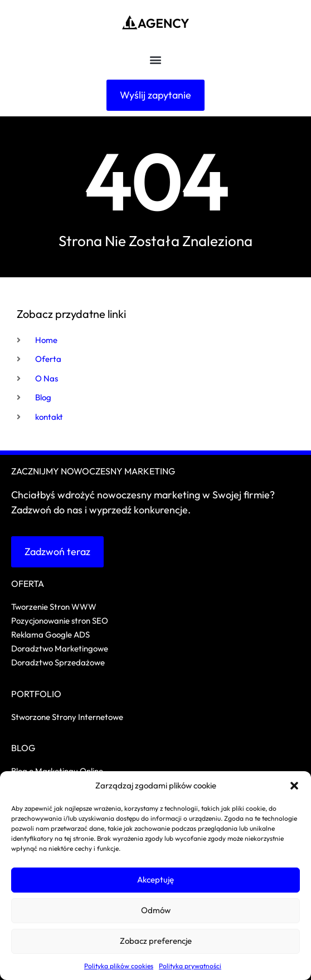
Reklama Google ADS (50, 634)
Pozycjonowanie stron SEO (60, 621)
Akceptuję (155, 879)
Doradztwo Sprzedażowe (59, 662)
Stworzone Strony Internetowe (67, 717)
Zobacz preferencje (156, 941)
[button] (294, 786)
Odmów (156, 910)
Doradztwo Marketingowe (60, 648)
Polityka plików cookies (119, 966)
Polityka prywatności (190, 966)
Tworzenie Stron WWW (54, 607)
